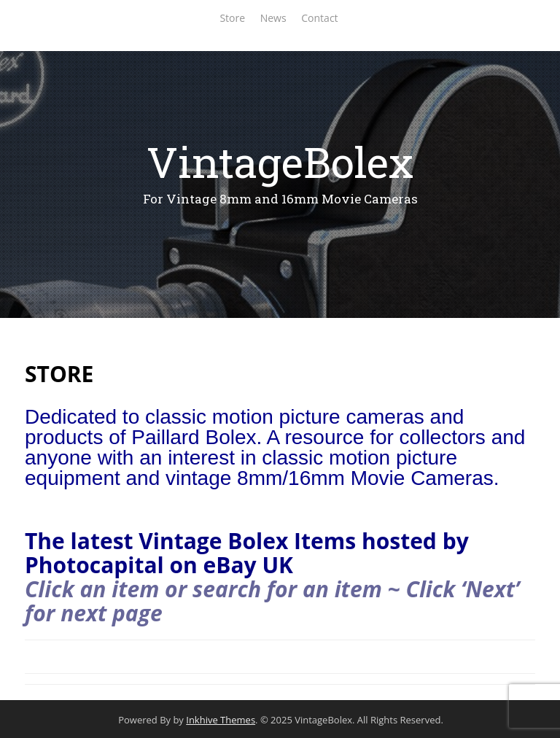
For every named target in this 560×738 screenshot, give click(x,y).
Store (232, 18)
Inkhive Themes (221, 720)
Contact (319, 18)
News (273, 18)
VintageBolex (280, 162)
